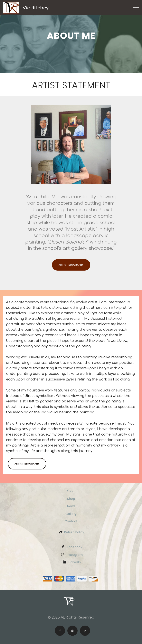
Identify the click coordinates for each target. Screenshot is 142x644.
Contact (71, 521)
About (71, 491)
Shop (71, 499)
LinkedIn (75, 562)
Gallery (71, 514)
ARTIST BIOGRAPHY (71, 265)
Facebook (75, 547)
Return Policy (74, 532)
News (71, 506)
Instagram (75, 555)
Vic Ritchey (36, 8)
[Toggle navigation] (136, 8)
